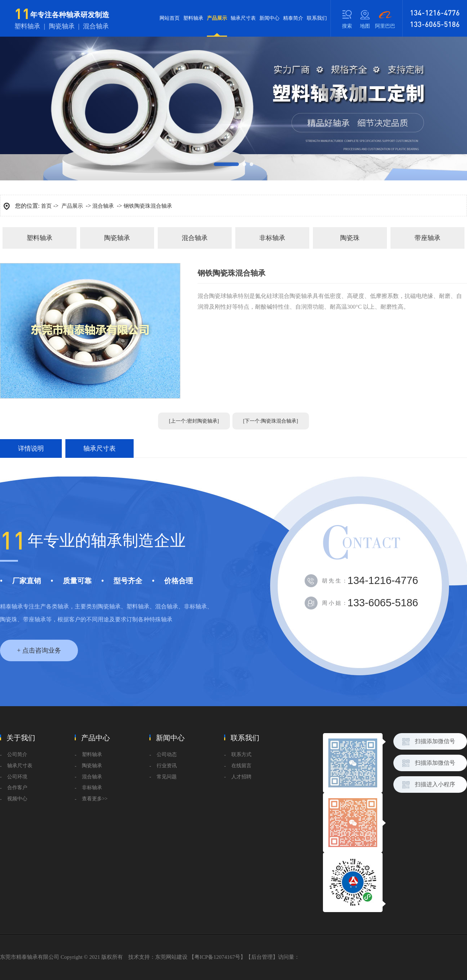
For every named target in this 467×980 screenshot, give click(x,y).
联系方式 (241, 754)
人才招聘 (241, 777)
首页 (46, 206)
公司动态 (167, 754)
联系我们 (317, 18)
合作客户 (17, 788)
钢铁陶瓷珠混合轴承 (148, 206)
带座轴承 (427, 238)
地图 (365, 26)
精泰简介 (293, 18)
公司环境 (17, 777)
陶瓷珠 (350, 238)
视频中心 (17, 799)
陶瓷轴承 (117, 238)
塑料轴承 (193, 18)
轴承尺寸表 (243, 18)
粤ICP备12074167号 (217, 957)
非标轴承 (272, 238)
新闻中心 (269, 18)
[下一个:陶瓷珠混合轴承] (271, 421)
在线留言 (241, 766)
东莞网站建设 (171, 957)
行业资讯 (167, 766)
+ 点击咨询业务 (39, 650)
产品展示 (217, 26)
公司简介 (17, 754)
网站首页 (170, 18)
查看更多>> (95, 799)
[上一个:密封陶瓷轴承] (194, 421)
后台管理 (262, 957)
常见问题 (167, 777)
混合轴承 (103, 206)
